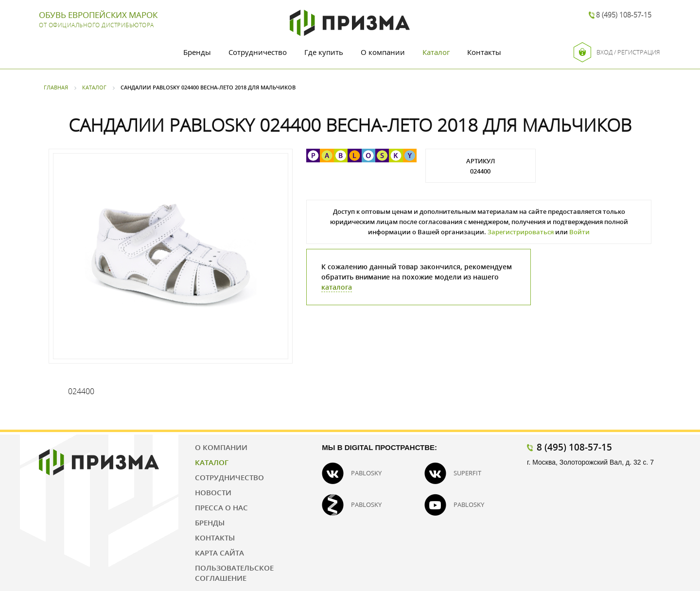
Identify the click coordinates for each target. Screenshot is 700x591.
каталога (337, 287)
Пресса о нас (221, 507)
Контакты (484, 52)
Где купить (324, 52)
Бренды (197, 52)
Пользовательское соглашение (234, 573)
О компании (383, 52)
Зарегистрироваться (521, 232)
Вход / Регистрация (617, 52)
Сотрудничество (258, 52)
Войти (579, 232)
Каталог (436, 52)
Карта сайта (219, 553)
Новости (213, 492)
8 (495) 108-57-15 (624, 15)
